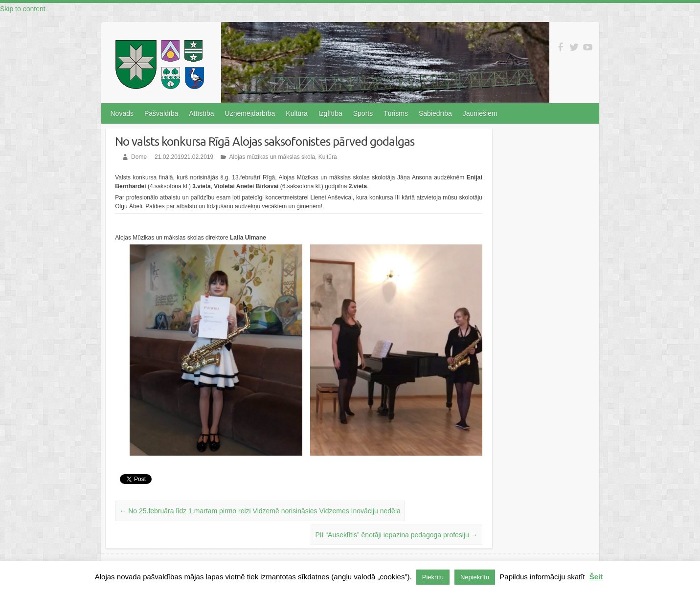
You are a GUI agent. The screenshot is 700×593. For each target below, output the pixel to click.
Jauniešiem (480, 113)
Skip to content (23, 9)
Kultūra (296, 113)
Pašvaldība (161, 113)
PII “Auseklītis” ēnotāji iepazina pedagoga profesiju (396, 535)
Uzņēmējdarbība (250, 113)
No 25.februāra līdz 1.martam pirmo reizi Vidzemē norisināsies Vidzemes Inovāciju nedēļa (260, 511)
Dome (139, 157)
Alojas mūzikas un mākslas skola (272, 157)
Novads (122, 113)
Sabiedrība (435, 113)
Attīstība (201, 113)
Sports (363, 113)
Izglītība (330, 113)
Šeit (596, 577)
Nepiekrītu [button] (475, 577)
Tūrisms (396, 113)
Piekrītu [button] (433, 577)
